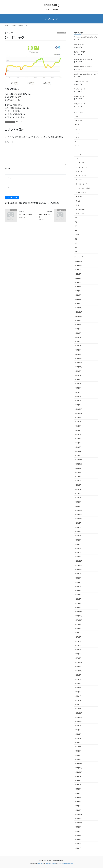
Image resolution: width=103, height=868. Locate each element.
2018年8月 (78, 578)
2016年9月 (78, 675)
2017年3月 (78, 650)
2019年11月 (78, 515)
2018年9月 (78, 574)
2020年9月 (78, 472)
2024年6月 (78, 282)
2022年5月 (78, 388)
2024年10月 (78, 266)
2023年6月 (78, 333)
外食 (76, 218)
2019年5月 (78, 540)
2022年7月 (78, 379)
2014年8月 (78, 780)
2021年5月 (78, 439)
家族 (76, 222)
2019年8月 (78, 527)
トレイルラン (80, 171)
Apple (77, 116)
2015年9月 (78, 726)
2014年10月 (78, 772)
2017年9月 (78, 624)
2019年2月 (78, 553)
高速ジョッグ (80, 213)
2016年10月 (78, 671)
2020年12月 (78, 460)
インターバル (80, 163)
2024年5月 (78, 287)
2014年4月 (78, 797)
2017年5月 (78, 641)
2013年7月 (78, 835)
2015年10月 (78, 721)
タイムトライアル (82, 167)
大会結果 (79, 197)
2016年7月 (78, 683)
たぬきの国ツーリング (81, 82)
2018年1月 (78, 607)
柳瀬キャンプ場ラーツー (82, 52)
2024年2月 (78, 299)
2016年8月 (78, 679)
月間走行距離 (80, 209)
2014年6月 (78, 789)
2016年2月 (78, 704)
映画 (76, 230)
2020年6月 (78, 485)
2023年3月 (78, 346)
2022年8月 (78, 375)
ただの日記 (78, 121)
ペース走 (79, 180)
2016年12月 (78, 662)
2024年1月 (78, 303)
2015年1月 (78, 759)
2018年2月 (78, 603)
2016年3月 (78, 700)
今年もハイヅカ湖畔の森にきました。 (86, 37)
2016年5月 (78, 692)
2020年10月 (78, 468)
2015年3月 (78, 751)
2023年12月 (78, 308)
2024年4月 (78, 291)
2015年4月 (78, 747)
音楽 (76, 251)
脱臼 (76, 243)
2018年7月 (78, 582)
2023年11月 (78, 312)
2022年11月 (78, 363)
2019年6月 (78, 536)
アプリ (78, 133)
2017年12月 (78, 612)
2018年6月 (78, 586)
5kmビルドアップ (45, 215)
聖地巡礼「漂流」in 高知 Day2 (84, 59)
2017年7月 (78, 633)
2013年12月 (78, 814)
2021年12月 (78, 409)
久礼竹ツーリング (80, 89)
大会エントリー (81, 192)
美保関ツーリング (80, 96)
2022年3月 (78, 396)
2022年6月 (78, 384)
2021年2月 (78, 451)
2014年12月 (78, 764)
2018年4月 (78, 595)
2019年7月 (78, 531)
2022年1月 (78, 405)
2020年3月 (78, 498)
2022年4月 (78, 392)
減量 (76, 239)
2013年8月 (78, 831)
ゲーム (77, 142)
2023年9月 (78, 320)
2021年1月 (78, 455)
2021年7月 (78, 430)
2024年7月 (78, 278)
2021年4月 (78, 443)
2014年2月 (78, 806)
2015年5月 (78, 742)
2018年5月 (78, 591)
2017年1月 (78, 658)
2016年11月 (78, 666)
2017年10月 (78, 620)
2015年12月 (78, 713)
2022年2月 (78, 401)
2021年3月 (78, 447)
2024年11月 (78, 261)
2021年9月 (78, 422)
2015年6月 (78, 738)
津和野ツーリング (80, 104)
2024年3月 (78, 295)
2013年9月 (78, 827)
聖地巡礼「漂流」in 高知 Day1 (84, 67)
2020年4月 (78, 493)
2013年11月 (78, 818)
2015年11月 (78, 717)
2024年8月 (78, 274)
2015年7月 (78, 734)
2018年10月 (78, 569)
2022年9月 (78, 371)
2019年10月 (78, 519)
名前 (7, 168)
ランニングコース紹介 (83, 188)
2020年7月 (78, 481)
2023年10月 (78, 316)
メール (8, 178)
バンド (77, 150)
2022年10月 (78, 367)
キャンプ (77, 137)
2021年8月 (78, 426)
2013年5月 (78, 844)
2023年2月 (78, 350)
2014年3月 (78, 802)
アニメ (77, 125)
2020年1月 (78, 506)
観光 (76, 247)
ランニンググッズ (82, 184)
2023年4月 (78, 341)
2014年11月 (78, 768)
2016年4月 (78, 696)
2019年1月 (78, 557)
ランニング (62, 33)
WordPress (40, 863)
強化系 (78, 201)
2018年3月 (78, 599)
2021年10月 (78, 417)
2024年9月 (78, 270)
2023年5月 (78, 337)
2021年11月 (78, 413)
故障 (77, 205)
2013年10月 (78, 823)
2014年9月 (78, 776)
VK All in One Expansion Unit (65, 863)
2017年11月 (78, 616)
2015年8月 (78, 730)
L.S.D (78, 159)
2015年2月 (78, 755)
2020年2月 (78, 502)
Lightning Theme (51, 863)
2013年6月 (78, 840)
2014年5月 (78, 793)
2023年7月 (78, 329)
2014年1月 (78, 810)
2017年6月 (78, 637)
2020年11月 (78, 464)
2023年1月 (78, 354)
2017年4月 (78, 645)
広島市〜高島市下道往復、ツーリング (86, 74)
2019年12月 (78, 510)
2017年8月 (78, 629)
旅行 (76, 226)
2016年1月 (78, 709)
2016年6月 (78, 688)
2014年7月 (78, 785)
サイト (7, 188)
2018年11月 (78, 565)
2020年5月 (78, 489)
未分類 (77, 235)
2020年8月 (78, 477)
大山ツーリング (79, 44)
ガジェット (78, 129)
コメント (9, 142)
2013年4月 (78, 848)
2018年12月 (78, 561)
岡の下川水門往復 (25, 214)
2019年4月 (78, 544)
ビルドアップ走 (81, 175)
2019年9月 (78, 523)
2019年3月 (78, 548)
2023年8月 (78, 325)
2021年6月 (78, 434)
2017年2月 (78, 654)
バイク (77, 146)
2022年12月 (78, 358)
